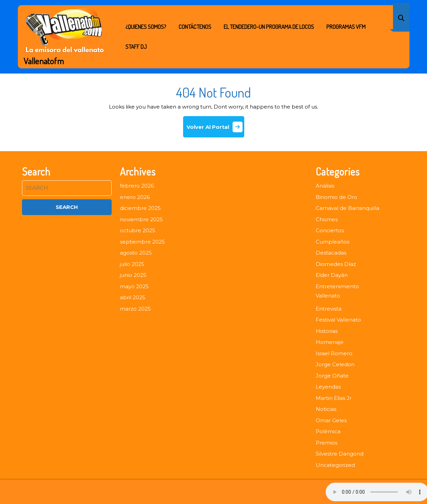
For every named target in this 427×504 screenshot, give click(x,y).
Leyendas (328, 387)
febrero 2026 (137, 186)
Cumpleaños (333, 242)
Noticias (326, 409)
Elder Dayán (332, 275)
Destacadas (331, 253)
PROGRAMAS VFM (346, 27)
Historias (327, 331)
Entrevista (329, 309)
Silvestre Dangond (340, 454)
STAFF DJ (136, 47)
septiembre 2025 (142, 242)
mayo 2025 (134, 286)
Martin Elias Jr (334, 398)
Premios (327, 443)
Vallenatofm (44, 61)
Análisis (325, 186)
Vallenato (328, 296)
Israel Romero (334, 353)
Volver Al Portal (215, 129)
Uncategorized (335, 465)
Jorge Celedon (335, 364)
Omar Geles (331, 420)
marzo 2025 (135, 309)
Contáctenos (195, 27)
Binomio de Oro (336, 197)
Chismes (327, 219)
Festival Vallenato (338, 320)
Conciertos (330, 230)
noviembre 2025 (141, 219)
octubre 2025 (138, 230)
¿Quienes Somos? (146, 27)
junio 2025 (133, 275)
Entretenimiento (337, 286)
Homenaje (330, 342)
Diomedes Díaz (336, 264)
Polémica (328, 431)
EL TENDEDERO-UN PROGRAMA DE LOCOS (269, 27)
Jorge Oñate (332, 376)
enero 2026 (135, 197)
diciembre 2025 (140, 208)
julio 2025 (132, 264)
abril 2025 (133, 297)
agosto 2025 (136, 253)
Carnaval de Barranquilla (347, 208)
